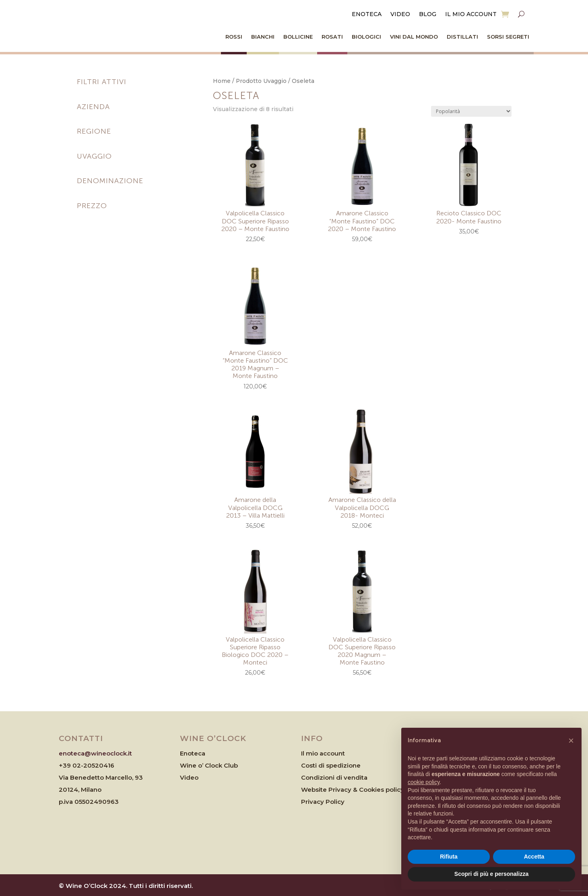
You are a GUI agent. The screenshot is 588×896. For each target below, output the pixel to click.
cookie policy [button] (424, 782)
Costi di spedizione (331, 765)
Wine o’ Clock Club (209, 765)
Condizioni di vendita (334, 777)
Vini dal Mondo (414, 37)
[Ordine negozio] (471, 111)
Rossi (234, 37)
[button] (571, 741)
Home (222, 81)
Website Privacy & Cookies (343, 790)
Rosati (332, 37)
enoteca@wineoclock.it (95, 753)
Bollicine (298, 37)
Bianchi (263, 37)
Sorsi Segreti (508, 37)
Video (400, 14)
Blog (428, 14)
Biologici (366, 37)
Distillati (462, 37)
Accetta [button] (534, 857)
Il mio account (471, 14)
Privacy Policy (323, 802)
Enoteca (367, 14)
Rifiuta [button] (449, 857)
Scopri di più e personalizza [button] (491, 874)
